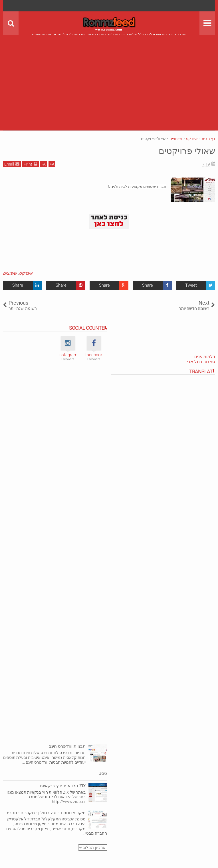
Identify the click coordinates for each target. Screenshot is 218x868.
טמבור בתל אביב (200, 362)
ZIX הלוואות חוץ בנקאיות (63, 786)
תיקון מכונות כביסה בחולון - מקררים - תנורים (46, 813)
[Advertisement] (109, 75)
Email (12, 164)
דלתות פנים (205, 356)
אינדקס (26, 273)
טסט (103, 773)
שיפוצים (10, 273)
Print (31, 164)
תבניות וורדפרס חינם (67, 746)
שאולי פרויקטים (185, 151)
